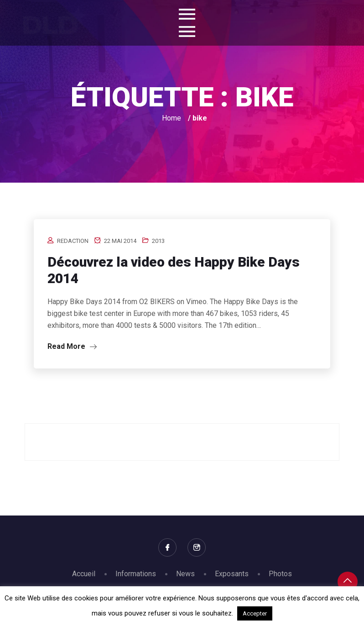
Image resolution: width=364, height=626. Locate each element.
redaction (73, 241)
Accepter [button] (255, 613)
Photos (280, 574)
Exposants (232, 574)
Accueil (84, 574)
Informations (136, 574)
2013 (158, 241)
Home (172, 118)
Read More (72, 346)
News (185, 574)
